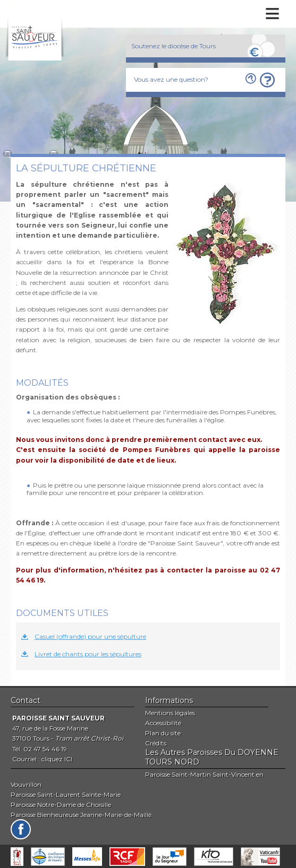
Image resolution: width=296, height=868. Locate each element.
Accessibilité (163, 723)
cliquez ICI (57, 759)
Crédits (156, 743)
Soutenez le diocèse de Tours (174, 46)
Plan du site (163, 733)
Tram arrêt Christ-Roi (89, 738)
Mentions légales (170, 713)
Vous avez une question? (171, 79)
